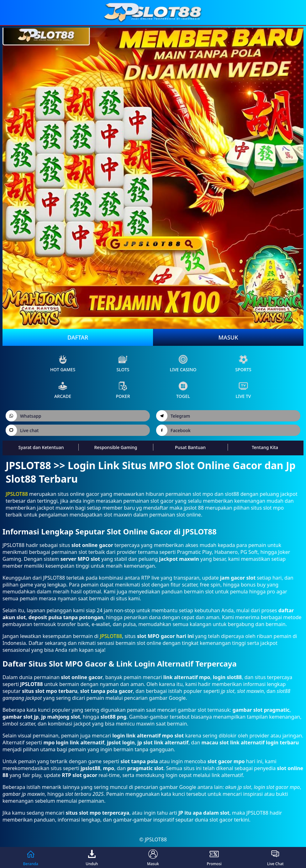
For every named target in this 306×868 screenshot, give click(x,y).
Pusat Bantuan (190, 447)
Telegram (173, 416)
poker (123, 390)
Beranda (30, 857)
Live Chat (275, 857)
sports (243, 364)
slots (123, 364)
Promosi (214, 857)
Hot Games (63, 364)
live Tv (243, 390)
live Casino (183, 364)
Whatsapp (24, 416)
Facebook (173, 430)
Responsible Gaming (116, 447)
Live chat (22, 430)
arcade (63, 390)
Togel (183, 390)
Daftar (78, 337)
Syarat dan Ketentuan (41, 447)
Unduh (92, 857)
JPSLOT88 (17, 494)
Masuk (228, 337)
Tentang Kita (265, 447)
